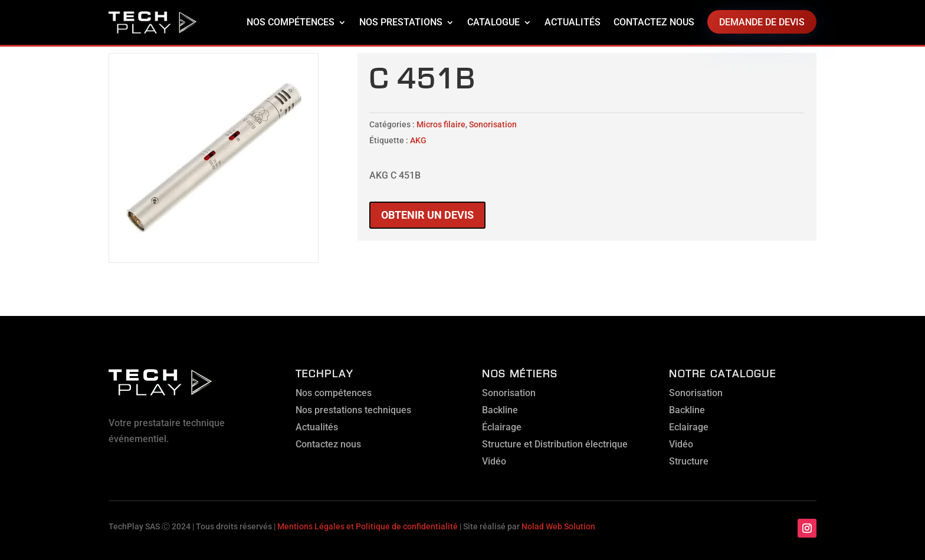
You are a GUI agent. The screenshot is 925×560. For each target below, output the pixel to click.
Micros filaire (441, 124)
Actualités (573, 22)
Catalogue (493, 22)
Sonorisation (493, 124)
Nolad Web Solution (558, 526)
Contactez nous (654, 22)
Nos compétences (291, 22)
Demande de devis (762, 22)
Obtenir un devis (427, 215)
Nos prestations (401, 22)
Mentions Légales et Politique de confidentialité (368, 526)
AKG (418, 140)
